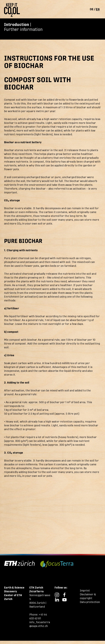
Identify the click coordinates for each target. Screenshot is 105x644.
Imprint (85, 590)
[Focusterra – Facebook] (64, 594)
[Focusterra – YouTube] (64, 599)
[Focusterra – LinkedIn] (57, 599)
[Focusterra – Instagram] (57, 594)
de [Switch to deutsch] (92, 9)
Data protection (90, 602)
